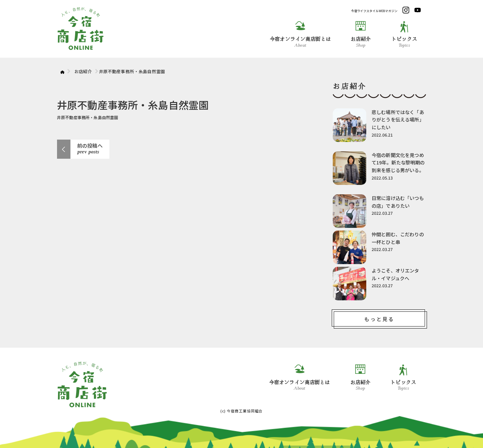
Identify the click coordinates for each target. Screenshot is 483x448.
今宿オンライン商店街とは (300, 34)
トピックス (404, 34)
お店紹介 (361, 34)
